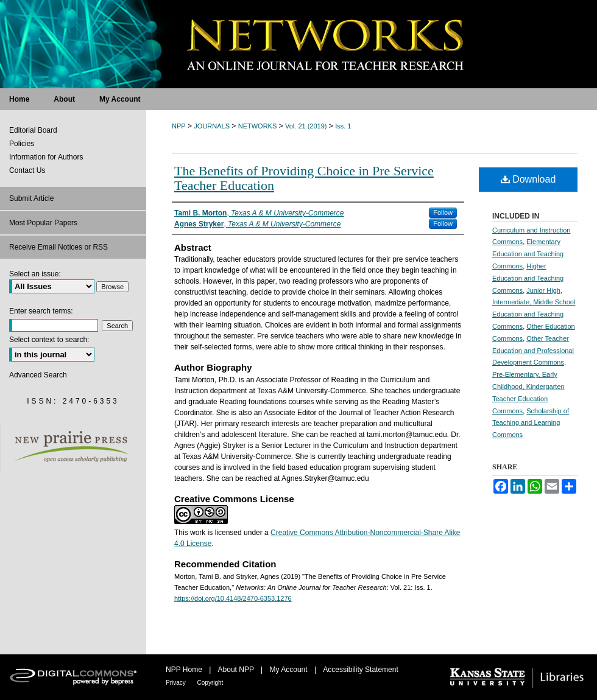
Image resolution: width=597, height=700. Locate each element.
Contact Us (27, 170)
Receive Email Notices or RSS (58, 247)
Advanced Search (38, 375)
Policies (22, 144)
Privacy (177, 683)
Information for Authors (46, 157)
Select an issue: (35, 274)
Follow (443, 212)
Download (528, 179)
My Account (290, 670)
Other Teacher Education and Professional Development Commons (533, 351)
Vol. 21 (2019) (306, 126)
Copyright (210, 683)
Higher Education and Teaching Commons (528, 278)
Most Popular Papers (43, 223)
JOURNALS (212, 126)
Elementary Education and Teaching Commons (528, 254)
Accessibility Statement (360, 670)
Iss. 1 (343, 126)
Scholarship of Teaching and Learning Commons (531, 423)
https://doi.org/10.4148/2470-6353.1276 (233, 598)
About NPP (237, 670)
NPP (179, 126)
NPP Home (185, 670)
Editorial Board (33, 130)
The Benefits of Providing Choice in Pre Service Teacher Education (304, 178)
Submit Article (31, 198)
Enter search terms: (41, 311)
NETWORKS (258, 126)
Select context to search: (49, 340)
